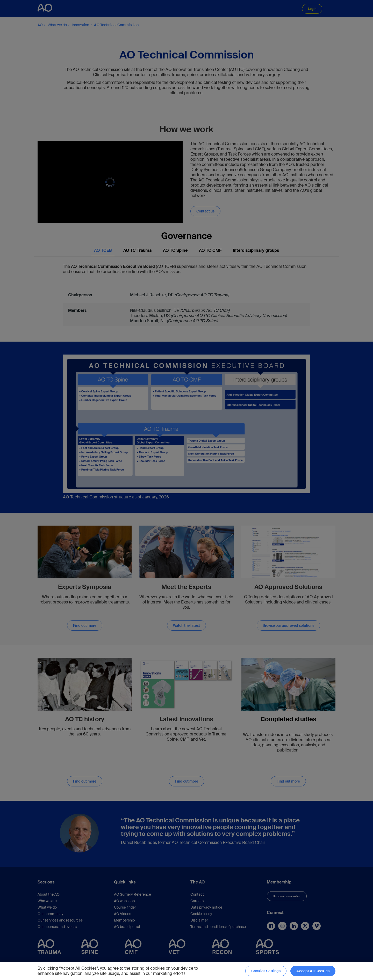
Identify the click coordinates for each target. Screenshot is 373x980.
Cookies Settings (266, 971)
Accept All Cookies (313, 971)
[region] (187, 971)
